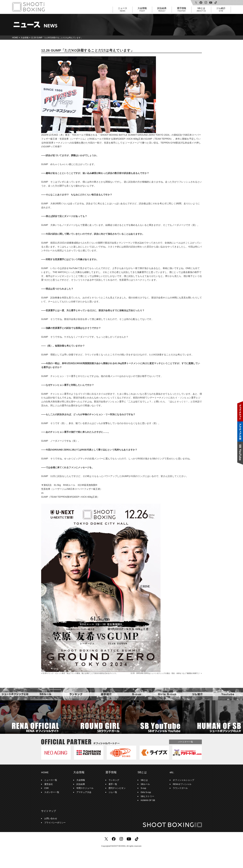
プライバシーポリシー (55, 823)
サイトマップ (49, 811)
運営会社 (49, 784)
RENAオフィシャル (182, 784)
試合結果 (162, 9)
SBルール (145, 784)
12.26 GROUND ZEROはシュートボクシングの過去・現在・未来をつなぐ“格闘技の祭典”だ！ (166, 673)
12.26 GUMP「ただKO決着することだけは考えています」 (88, 50)
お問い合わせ (51, 819)
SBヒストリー (147, 796)
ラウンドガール (180, 788)
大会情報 (142, 9)
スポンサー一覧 (52, 792)
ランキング (114, 780)
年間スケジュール (85, 788)
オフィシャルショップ (183, 780)
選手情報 (182, 9)
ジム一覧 (113, 792)
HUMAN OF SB (148, 800)
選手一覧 (113, 784)
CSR (46, 788)
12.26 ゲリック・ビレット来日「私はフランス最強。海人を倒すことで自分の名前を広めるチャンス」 (80, 673)
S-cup (143, 788)
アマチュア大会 (84, 792)
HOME (45, 772)
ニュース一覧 (51, 780)
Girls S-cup (146, 792)
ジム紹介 (221, 9)
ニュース (122, 9)
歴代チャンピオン (117, 788)
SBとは (201, 9)
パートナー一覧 (186, 742)
